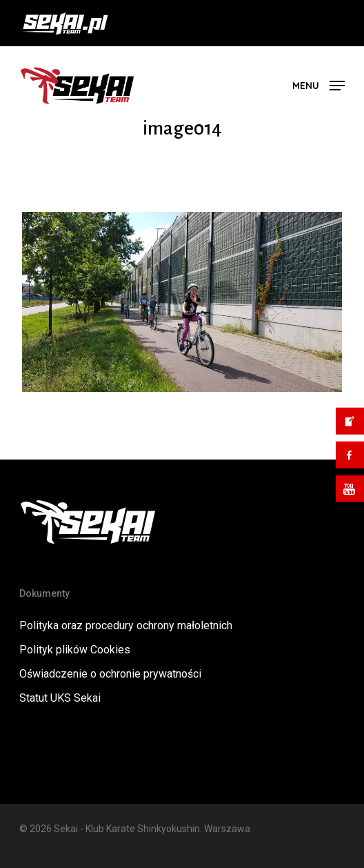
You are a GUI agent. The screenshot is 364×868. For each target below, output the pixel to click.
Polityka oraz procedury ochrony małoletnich (126, 625)
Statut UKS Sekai (60, 698)
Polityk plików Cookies (75, 650)
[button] (318, 85)
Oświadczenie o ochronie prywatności (110, 674)
